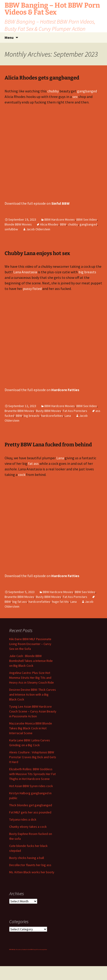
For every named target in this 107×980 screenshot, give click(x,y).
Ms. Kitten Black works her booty (32, 872)
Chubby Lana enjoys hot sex (37, 253)
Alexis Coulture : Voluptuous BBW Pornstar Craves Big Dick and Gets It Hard (33, 757)
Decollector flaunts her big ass (30, 865)
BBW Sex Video (87, 219)
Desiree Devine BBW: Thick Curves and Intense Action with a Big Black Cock (33, 694)
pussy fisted (32, 289)
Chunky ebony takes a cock (28, 827)
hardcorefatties (52, 416)
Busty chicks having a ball (27, 858)
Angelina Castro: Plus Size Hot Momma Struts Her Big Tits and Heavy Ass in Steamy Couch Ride (32, 678)
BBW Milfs (11, 950)
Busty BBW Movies (49, 411)
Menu (9, 37)
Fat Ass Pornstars (75, 411)
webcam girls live (43, 950)
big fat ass (20, 602)
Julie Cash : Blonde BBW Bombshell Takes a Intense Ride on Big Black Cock (31, 661)
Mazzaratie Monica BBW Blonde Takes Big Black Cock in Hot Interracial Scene (31, 728)
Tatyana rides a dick (23, 819)
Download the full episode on (37, 203)
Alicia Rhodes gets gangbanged (42, 78)
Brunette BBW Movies (19, 411)
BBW (63, 224)
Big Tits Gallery (18, 950)
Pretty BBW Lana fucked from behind (48, 445)
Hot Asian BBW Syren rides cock (31, 786)
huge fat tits (60, 602)
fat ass (33, 463)
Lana (68, 416)
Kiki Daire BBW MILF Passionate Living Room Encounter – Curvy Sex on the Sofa (30, 644)
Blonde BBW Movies (18, 224)
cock (22, 475)
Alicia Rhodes (49, 224)
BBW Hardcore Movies (60, 219)
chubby (53, 91)
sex (75, 97)
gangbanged (87, 91)
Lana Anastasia (25, 272)
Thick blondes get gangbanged (31, 805)
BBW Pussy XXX (34, 950)
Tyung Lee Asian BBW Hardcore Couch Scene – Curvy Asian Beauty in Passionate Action (33, 711)
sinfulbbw (11, 229)
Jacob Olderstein (38, 229)
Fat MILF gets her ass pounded (30, 812)
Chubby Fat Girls (26, 950)
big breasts (87, 272)
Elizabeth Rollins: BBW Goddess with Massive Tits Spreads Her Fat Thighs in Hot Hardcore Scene (32, 774)
